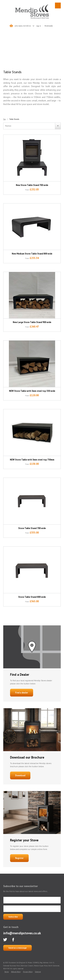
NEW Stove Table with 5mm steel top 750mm (32, 460)
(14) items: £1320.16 (23, 26)
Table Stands (14, 119)
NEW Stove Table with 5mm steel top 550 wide (32, 391)
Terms (7, 972)
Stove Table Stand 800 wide (32, 597)
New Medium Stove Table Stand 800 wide (32, 254)
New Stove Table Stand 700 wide (32, 185)
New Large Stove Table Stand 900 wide (32, 322)
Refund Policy (16, 972)
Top (4, 119)
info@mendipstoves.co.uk (22, 933)
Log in (39, 26)
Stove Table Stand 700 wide (32, 528)
